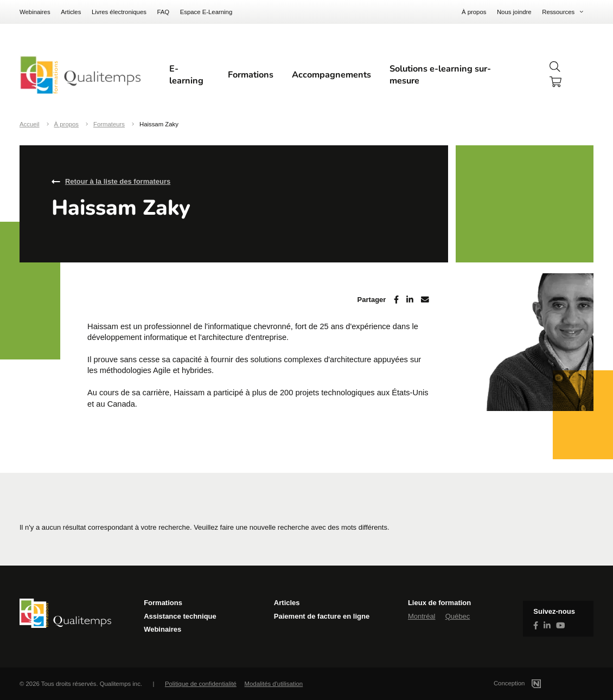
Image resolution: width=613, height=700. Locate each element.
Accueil (30, 124)
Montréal (422, 616)
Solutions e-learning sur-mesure (440, 75)
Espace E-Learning (206, 12)
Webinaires (35, 12)
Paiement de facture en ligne (322, 616)
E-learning (186, 75)
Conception (530, 683)
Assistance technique (180, 616)
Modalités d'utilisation (274, 684)
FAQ (163, 12)
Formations (251, 75)
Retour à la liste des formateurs (118, 181)
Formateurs (109, 124)
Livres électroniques (119, 12)
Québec (458, 616)
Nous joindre (514, 12)
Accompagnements (331, 75)
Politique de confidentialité (201, 684)
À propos (474, 12)
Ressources (558, 12)
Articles (71, 12)
